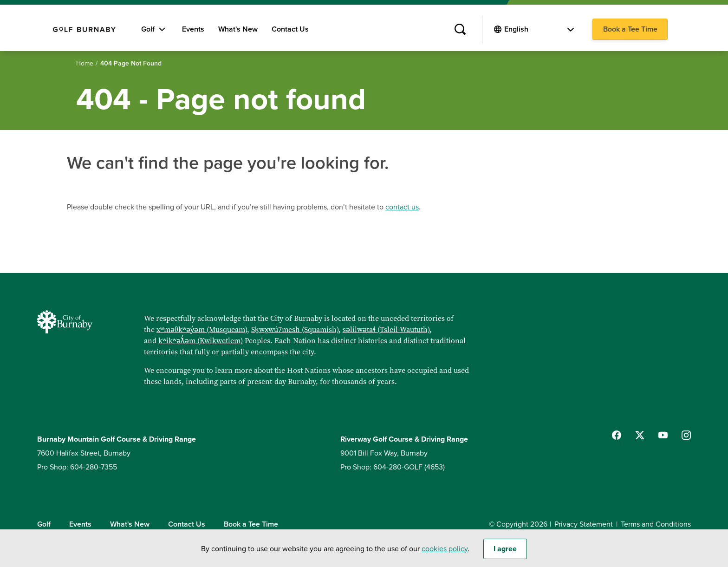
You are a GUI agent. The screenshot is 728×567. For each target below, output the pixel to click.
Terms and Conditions (656, 524)
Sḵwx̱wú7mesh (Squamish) (295, 329)
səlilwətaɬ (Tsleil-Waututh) (386, 329)
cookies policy (445, 553)
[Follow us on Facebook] (617, 435)
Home (85, 63)
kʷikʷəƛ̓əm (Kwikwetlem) (201, 341)
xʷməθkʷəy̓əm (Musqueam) (202, 329)
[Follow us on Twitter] (640, 435)
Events (193, 29)
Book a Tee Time (630, 29)
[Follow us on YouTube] (663, 435)
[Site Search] (460, 30)
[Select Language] (539, 29)
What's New (238, 29)
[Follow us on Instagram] (686, 435)
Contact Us (290, 29)
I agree (505, 553)
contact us (402, 207)
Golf (148, 29)
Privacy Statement (584, 524)
